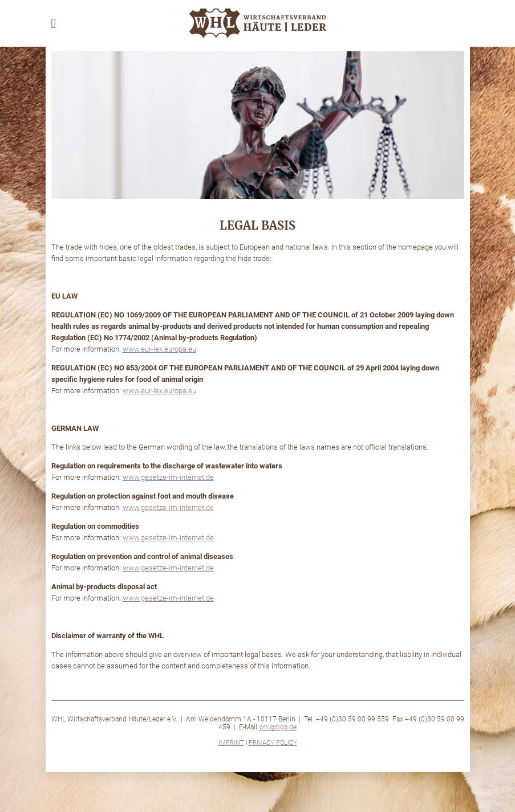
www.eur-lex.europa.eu (159, 349)
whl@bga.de (278, 727)
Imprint (231, 743)
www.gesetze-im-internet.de (168, 477)
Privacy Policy (273, 743)
